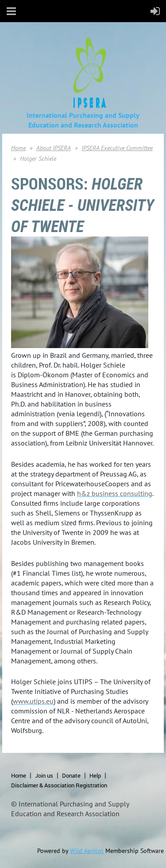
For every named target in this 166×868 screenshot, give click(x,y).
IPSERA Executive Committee (117, 148)
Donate (71, 775)
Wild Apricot (87, 851)
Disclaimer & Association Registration (59, 785)
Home (18, 148)
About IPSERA (54, 148)
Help (95, 775)
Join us (44, 775)
